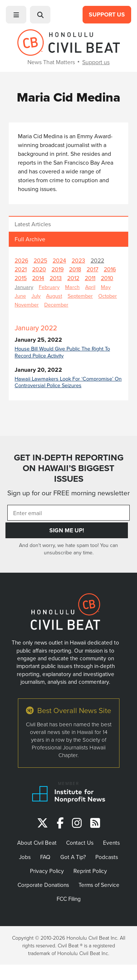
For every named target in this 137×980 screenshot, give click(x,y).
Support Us (107, 14)
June (20, 296)
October (108, 296)
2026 (21, 260)
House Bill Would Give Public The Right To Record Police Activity (62, 352)
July (36, 296)
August (54, 296)
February (49, 287)
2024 (59, 260)
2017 (92, 269)
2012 (73, 278)
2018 (75, 269)
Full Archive (30, 239)
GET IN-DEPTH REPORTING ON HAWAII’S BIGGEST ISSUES (69, 468)
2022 (97, 260)
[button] (16, 15)
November (27, 304)
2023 (78, 260)
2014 (38, 278)
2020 (39, 269)
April (90, 287)
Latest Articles (33, 224)
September (80, 296)
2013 (56, 278)
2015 (21, 278)
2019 (58, 269)
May (106, 287)
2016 (110, 269)
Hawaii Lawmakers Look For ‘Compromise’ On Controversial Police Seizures (68, 382)
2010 (107, 278)
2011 (90, 278)
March (72, 287)
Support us (96, 62)
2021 (21, 269)
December (56, 304)
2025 (40, 260)
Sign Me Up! (67, 530)
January (24, 287)
